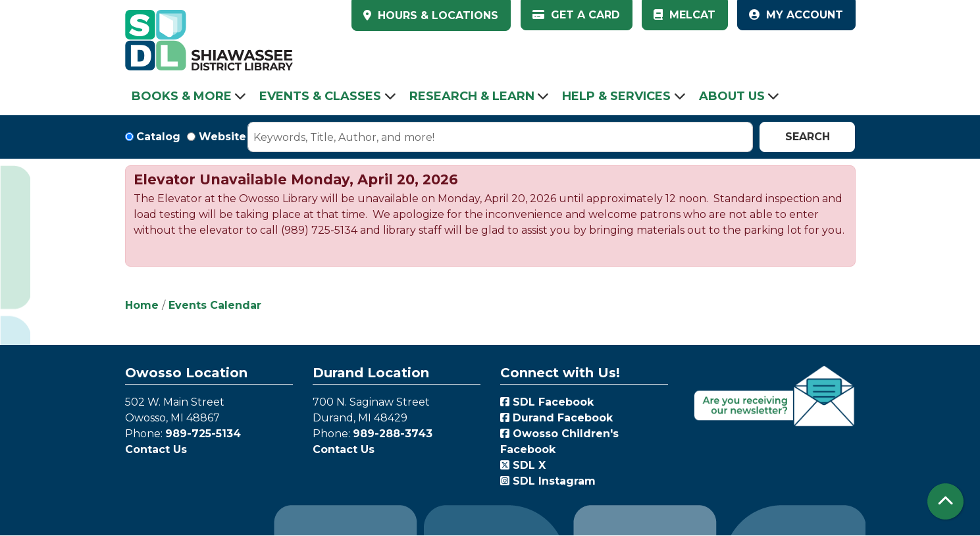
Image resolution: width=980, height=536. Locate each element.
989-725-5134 (203, 434)
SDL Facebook (547, 402)
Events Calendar (215, 305)
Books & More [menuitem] (182, 96)
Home (142, 305)
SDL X (523, 465)
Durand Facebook (556, 418)
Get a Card (576, 15)
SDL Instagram (548, 481)
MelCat (684, 15)
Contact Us (156, 449)
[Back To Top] (945, 501)
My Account (796, 15)
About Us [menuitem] (732, 96)
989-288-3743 (393, 434)
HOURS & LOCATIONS (436, 15)
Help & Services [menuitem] (616, 96)
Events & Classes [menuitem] (320, 96)
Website (222, 137)
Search (808, 137)
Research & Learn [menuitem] (472, 96)
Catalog (158, 137)
